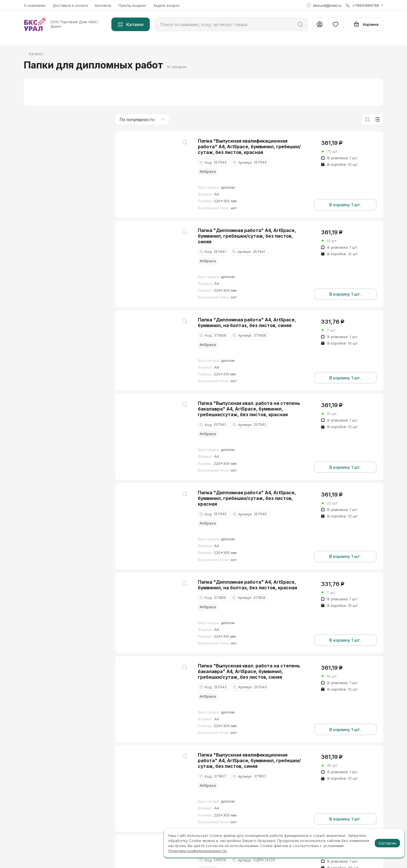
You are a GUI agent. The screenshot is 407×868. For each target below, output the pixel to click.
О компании (35, 5)
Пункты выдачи (132, 5)
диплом (43, 258)
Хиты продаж (48, 167)
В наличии (45, 159)
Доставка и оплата (70, 5)
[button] (365, 5)
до (81, 193)
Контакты (103, 5)
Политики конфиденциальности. (198, 851)
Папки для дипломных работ (62, 134)
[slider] (31, 204)
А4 (38, 283)
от (46, 193)
